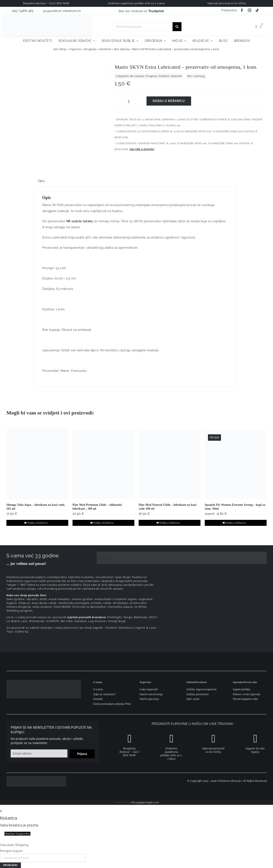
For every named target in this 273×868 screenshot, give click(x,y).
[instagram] (250, 10)
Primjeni (10, 865)
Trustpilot (104, 558)
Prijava (82, 754)
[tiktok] (257, 10)
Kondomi (105, 49)
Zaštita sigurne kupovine (201, 689)
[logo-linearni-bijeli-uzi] (44, 681)
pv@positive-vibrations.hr (62, 11)
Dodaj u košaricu (169, 101)
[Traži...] (177, 27)
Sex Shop (60, 49)
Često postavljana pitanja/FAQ (112, 704)
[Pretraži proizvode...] (142, 27)
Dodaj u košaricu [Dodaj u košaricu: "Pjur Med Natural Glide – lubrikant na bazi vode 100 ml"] (170, 523)
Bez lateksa (122, 49)
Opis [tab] (41, 181)
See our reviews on (141, 11)
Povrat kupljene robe (245, 699)
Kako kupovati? (149, 689)
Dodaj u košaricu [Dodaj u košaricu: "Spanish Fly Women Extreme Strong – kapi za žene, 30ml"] (236, 523)
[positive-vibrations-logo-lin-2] (46, 16)
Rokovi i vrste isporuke (247, 694)
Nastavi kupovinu (17, 834)
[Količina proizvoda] (129, 101)
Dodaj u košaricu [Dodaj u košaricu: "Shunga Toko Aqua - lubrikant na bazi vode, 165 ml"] (37, 523)
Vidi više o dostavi (142, 149)
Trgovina (75, 49)
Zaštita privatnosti (197, 694)
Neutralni (176, 76)
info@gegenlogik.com (145, 803)
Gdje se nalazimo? (105, 694)
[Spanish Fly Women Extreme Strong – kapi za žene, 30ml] (236, 464)
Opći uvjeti (193, 699)
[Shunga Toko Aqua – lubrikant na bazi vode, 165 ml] (37, 463)
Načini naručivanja (151, 694)
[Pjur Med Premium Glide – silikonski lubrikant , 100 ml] (103, 464)
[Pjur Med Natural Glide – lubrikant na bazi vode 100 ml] (170, 464)
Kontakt (98, 699)
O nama (98, 689)
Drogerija (90, 49)
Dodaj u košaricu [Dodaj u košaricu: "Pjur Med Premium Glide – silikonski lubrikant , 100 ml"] (104, 523)
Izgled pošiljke (242, 689)
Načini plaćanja (149, 699)
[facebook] (242, 10)
